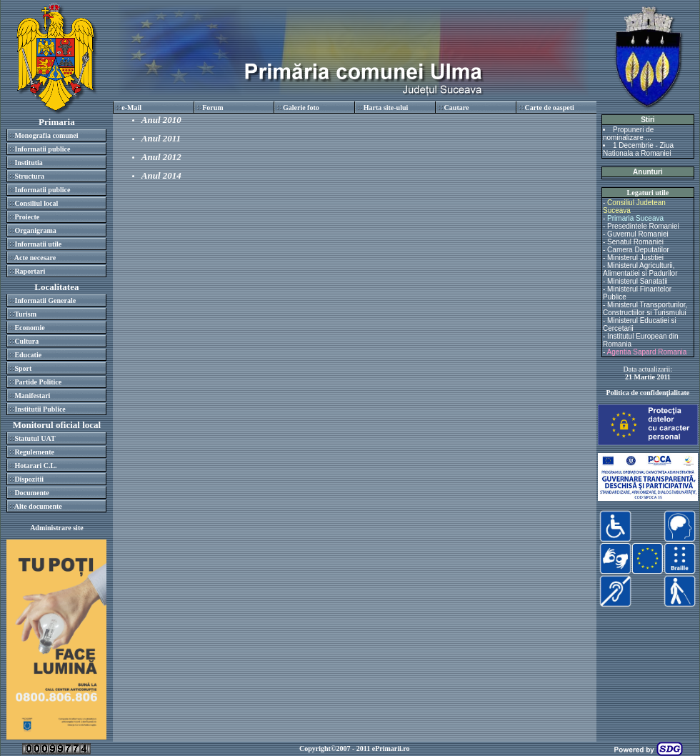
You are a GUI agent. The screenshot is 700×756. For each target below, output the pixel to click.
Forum (212, 108)
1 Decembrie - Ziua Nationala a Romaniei (638, 149)
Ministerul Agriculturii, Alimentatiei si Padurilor (640, 269)
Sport (23, 368)
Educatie (28, 355)
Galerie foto (301, 108)
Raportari (30, 271)
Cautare (457, 108)
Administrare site (57, 528)
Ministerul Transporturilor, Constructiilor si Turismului (645, 309)
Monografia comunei (46, 135)
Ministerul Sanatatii (637, 281)
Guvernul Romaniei (638, 234)
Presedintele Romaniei (643, 226)
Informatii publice (42, 149)
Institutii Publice (40, 409)
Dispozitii (29, 479)
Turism (25, 314)
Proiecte (27, 217)
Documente (31, 493)
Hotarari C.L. (35, 466)
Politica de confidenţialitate (648, 393)
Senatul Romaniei (635, 242)
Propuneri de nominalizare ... (628, 134)
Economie (29, 328)
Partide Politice (38, 382)
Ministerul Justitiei (635, 258)
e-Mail (131, 108)
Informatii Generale (45, 300)
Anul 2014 (161, 175)
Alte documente (38, 506)
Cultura (26, 341)
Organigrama (35, 230)
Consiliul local (36, 203)
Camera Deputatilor (638, 250)
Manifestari (32, 396)
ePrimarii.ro (391, 748)
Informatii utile (38, 244)
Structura (29, 176)
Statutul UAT (35, 438)
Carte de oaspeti (549, 108)
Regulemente (34, 452)
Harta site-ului (386, 108)
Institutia (28, 163)
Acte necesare (35, 258)
